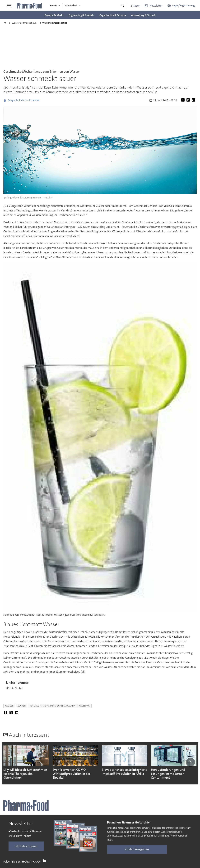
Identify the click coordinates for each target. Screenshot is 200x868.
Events (53, 6)
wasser (9, 706)
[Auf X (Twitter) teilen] (189, 100)
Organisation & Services (113, 15)
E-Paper (135, 6)
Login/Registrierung (184, 6)
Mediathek (71, 6)
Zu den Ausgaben (137, 849)
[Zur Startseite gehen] (30, 6)
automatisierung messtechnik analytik (53, 706)
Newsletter (156, 6)
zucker (22, 706)
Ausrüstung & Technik (143, 15)
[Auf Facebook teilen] (184, 100)
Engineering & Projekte (81, 15)
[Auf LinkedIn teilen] (194, 100)
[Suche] (122, 6)
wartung (84, 706)
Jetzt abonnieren (26, 846)
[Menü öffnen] (9, 6)
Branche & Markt (54, 15)
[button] (190, 762)
